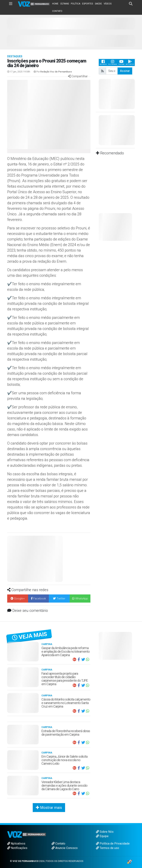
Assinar (125, 71)
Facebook (103, 62)
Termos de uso (108, 848)
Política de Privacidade (113, 844)
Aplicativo (130, 62)
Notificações (17, 848)
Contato (58, 844)
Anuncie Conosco (65, 848)
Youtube (121, 62)
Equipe (102, 836)
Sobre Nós (105, 832)
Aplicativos (16, 844)
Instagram (113, 62)
